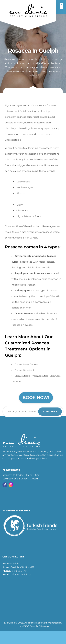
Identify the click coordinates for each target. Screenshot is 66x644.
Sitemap (44, 626)
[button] (62, 6)
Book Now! (36, 397)
